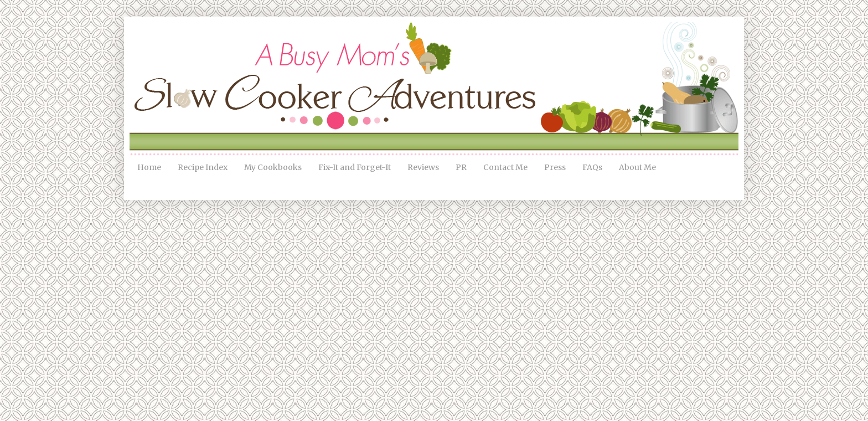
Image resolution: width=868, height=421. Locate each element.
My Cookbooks (273, 167)
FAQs (592, 167)
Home (149, 167)
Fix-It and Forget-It (355, 167)
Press (555, 167)
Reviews (423, 167)
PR (461, 167)
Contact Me (505, 167)
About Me (637, 167)
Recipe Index (203, 167)
